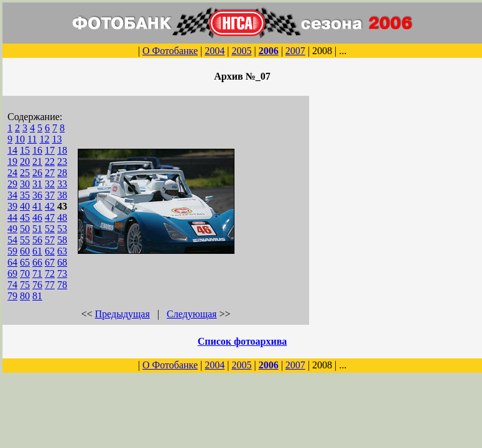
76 (37, 285)
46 (37, 217)
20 (25, 161)
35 (25, 195)
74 (12, 285)
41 (37, 206)
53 (62, 229)
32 (50, 184)
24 (12, 173)
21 (37, 161)
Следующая (192, 314)
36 (37, 195)
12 (44, 139)
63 (62, 251)
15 (25, 150)
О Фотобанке (170, 51)
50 (25, 229)
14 (12, 150)
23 (62, 161)
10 (20, 139)
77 (50, 285)
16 (37, 150)
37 (50, 195)
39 (12, 206)
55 (25, 240)
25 (25, 173)
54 (12, 240)
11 (32, 139)
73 (62, 273)
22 (50, 161)
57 (50, 240)
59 (12, 251)
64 (12, 262)
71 (37, 273)
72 (50, 273)
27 (50, 173)
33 (62, 184)
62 (50, 251)
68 (62, 262)
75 (25, 285)
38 (62, 195)
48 (62, 217)
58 (62, 240)
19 (12, 161)
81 (37, 296)
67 (50, 262)
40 (25, 206)
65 (25, 262)
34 (12, 195)
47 (50, 217)
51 (37, 229)
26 (37, 173)
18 (62, 150)
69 (12, 273)
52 (50, 229)
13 (57, 139)
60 (25, 251)
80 (25, 296)
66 (37, 262)
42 (50, 206)
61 (37, 251)
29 (12, 184)
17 (50, 150)
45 (25, 217)
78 (62, 285)
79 (12, 296)
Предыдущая (123, 314)
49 (12, 229)
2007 (295, 51)
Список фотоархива (243, 341)
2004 (215, 51)
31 (37, 184)
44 (12, 217)
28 (62, 173)
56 (37, 240)
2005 (241, 51)
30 (25, 184)
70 (25, 273)
